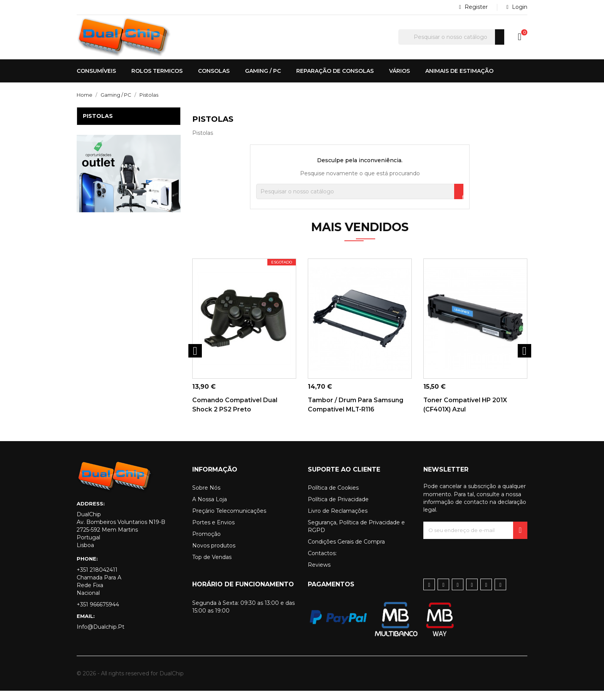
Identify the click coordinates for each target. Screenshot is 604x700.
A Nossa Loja (210, 509)
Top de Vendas (212, 566)
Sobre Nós (206, 497)
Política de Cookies (333, 497)
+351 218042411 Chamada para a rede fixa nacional (99, 591)
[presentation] (482, 563)
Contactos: (322, 562)
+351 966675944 (98, 614)
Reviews (319, 574)
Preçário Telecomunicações (229, 520)
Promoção (206, 543)
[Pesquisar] (451, 37)
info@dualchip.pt (101, 636)
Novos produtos (214, 555)
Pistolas (98, 116)
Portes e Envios (213, 532)
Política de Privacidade (338, 509)
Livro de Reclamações (338, 520)
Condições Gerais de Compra (346, 551)
